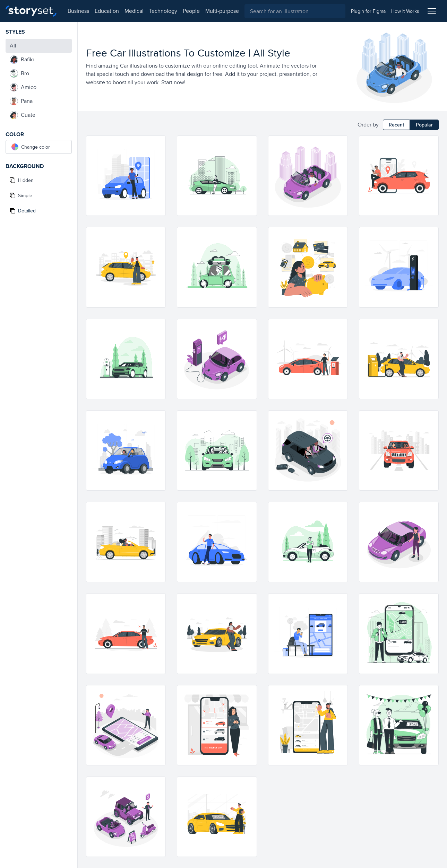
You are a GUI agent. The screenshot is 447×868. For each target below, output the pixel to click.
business (78, 11)
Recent (396, 125)
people (191, 11)
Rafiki (22, 60)
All (13, 46)
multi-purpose (222, 11)
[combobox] (295, 11)
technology (163, 11)
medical (134, 11)
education (107, 11)
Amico (23, 87)
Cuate (23, 115)
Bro (19, 73)
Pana (21, 101)
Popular (424, 125)
